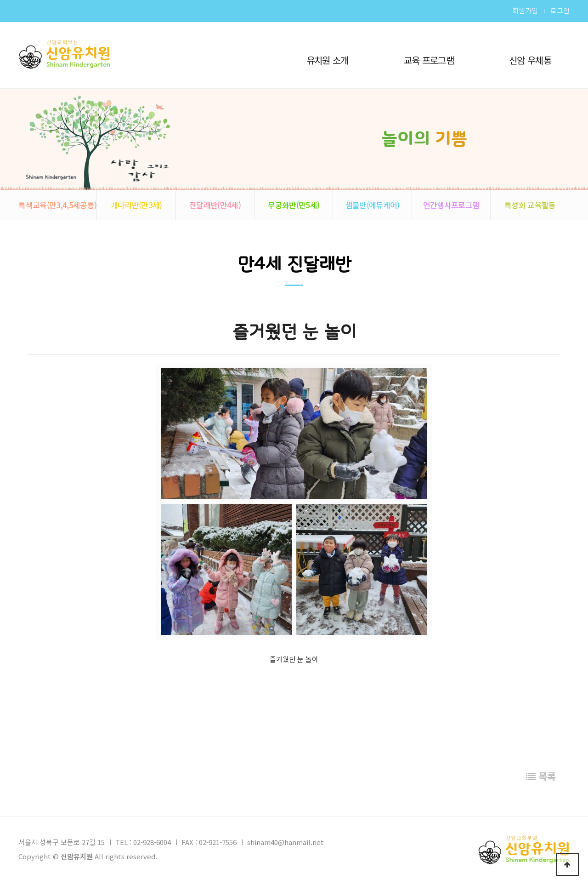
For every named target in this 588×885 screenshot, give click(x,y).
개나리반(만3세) (136, 205)
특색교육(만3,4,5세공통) (57, 205)
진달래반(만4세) (215, 205)
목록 (541, 776)
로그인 (560, 11)
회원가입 (525, 11)
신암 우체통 (530, 60)
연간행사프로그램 (451, 205)
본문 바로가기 (0, 0)
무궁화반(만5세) (294, 205)
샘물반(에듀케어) (373, 205)
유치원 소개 (328, 60)
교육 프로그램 (429, 60)
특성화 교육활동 (530, 205)
